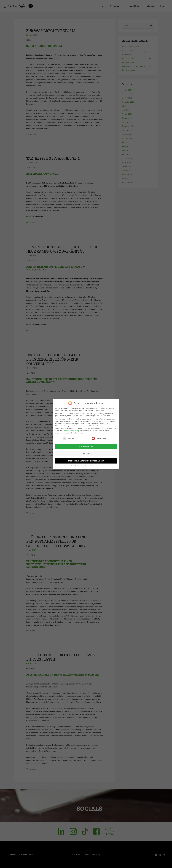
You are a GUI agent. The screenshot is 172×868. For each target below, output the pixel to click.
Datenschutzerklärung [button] (87, 466)
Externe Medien (100, 438)
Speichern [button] (86, 454)
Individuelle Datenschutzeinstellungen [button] (86, 461)
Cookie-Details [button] (75, 466)
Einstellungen (60, 433)
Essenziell (69, 438)
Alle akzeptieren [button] (86, 447)
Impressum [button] (98, 466)
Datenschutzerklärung (71, 431)
